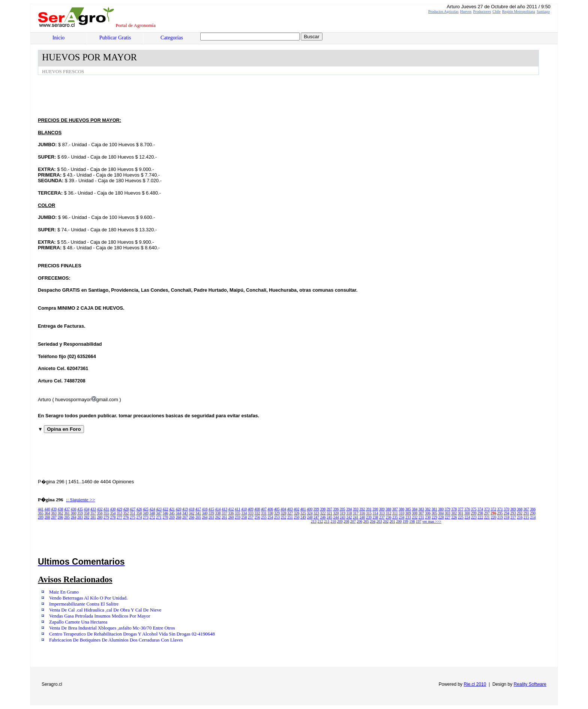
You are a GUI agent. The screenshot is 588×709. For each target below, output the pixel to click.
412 (231, 509)
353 (119, 513)
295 (500, 513)
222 (481, 517)
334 (244, 513)
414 (218, 509)
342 (192, 513)
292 (520, 513)
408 (257, 509)
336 (231, 513)
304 (441, 513)
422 (166, 509)
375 (474, 509)
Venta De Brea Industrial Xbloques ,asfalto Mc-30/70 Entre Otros (112, 628)
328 (284, 513)
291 (526, 513)
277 (119, 517)
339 (211, 513)
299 (474, 513)
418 (192, 509)
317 (356, 513)
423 (159, 509)
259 (238, 517)
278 (113, 517)
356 (100, 513)
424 (152, 509)
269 (172, 517)
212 (320, 521)
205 (366, 521)
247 (316, 517)
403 (290, 509)
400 (310, 509)
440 (47, 509)
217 (513, 517)
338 (218, 513)
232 (415, 517)
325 (303, 513)
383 (421, 509)
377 (461, 509)
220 (494, 517)
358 (87, 513)
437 (67, 509)
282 (87, 517)
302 (454, 513)
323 (316, 513)
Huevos (466, 11)
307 (421, 513)
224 (467, 517)
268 (179, 517)
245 (329, 517)
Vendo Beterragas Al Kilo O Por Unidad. (88, 598)
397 (329, 509)
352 (126, 513)
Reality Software (530, 684)
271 (159, 517)
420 (179, 509)
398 (323, 509)
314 (376, 513)
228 (441, 517)
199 (406, 521)
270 (166, 517)
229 (434, 517)
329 (277, 513)
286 (61, 517)
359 (80, 513)
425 (146, 509)
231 (421, 517)
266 (192, 517)
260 (231, 517)
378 (454, 509)
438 (61, 509)
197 (419, 521)
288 (47, 517)
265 (198, 517)
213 (314, 521)
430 (113, 509)
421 (172, 509)
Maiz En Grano (64, 592)
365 (41, 513)
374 (480, 509)
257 (251, 517)
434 (87, 509)
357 (93, 513)
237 (382, 517)
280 (100, 517)
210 (333, 521)
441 (41, 509)
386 (401, 509)
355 (106, 513)
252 (284, 517)
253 (277, 517)
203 (379, 521)
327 (290, 513)
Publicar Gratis (115, 38)
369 (513, 509)
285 (67, 517)
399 (316, 509)
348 (152, 513)
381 (434, 509)
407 (264, 509)
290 (533, 513)
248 (310, 517)
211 (327, 521)
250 (297, 517)
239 (369, 517)
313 (382, 513)
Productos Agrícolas (443, 11)
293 (513, 513)
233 (408, 517)
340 (205, 513)
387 (395, 509)
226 (454, 517)
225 (461, 517)
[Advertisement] (174, 96)
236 (389, 517)
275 (133, 517)
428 (126, 509)
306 (428, 513)
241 (356, 517)
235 (395, 517)
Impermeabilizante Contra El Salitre (84, 604)
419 (185, 509)
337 (224, 513)
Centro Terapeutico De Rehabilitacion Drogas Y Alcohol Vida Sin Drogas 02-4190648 (132, 634)
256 (257, 517)
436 (74, 509)
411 (238, 509)
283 (80, 517)
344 (179, 513)
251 (290, 517)
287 (54, 517)
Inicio (59, 38)
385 (408, 509)
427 (133, 509)
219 (500, 517)
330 (271, 513)
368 (520, 509)
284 (74, 517)
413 (224, 509)
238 (376, 517)
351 (133, 513)
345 (172, 513)
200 (399, 521)
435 (80, 509)
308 (415, 513)
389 (382, 509)
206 (359, 521)
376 (467, 509)
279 (106, 517)
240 (362, 517)
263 (211, 517)
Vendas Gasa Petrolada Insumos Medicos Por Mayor (100, 616)
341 (198, 513)
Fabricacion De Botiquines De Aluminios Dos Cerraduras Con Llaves (116, 640)
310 (401, 513)
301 (461, 513)
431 (106, 509)
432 (100, 509)
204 (373, 521)
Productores (482, 11)
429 (119, 509)
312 (389, 513)
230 (428, 517)
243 (343, 517)
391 (369, 509)
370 (506, 509)
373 (487, 509)
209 (340, 521)
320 (336, 513)
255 (264, 517)
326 (297, 513)
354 (113, 513)
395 (343, 509)
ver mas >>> (432, 521)
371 (500, 509)
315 (369, 513)
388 (388, 509)
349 (146, 513)
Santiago (543, 11)
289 (41, 517)
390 (375, 509)
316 (362, 513)
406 (270, 509)
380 (441, 509)
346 (166, 513)
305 (434, 513)
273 (146, 517)
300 (467, 513)
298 (480, 513)
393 (356, 509)
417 (198, 509)
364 (47, 513)
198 (412, 521)
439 (54, 509)
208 (346, 521)
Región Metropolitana (519, 11)
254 (271, 517)
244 (336, 517)
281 (93, 517)
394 (349, 509)
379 (448, 509)
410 (244, 509)
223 (474, 517)
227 (448, 517)
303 (448, 513)
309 (408, 513)
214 (533, 517)
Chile (496, 11)
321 (329, 513)
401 (303, 509)
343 (185, 513)
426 (139, 509)
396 (336, 509)
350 (139, 513)
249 (303, 517)
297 (487, 513)
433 (93, 509)
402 (296, 509)
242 (349, 517)
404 (283, 509)
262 (218, 517)
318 (349, 513)
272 (152, 517)
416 (205, 509)
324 (310, 513)
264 (205, 517)
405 (277, 509)
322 (323, 513)
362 (61, 513)
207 (353, 521)
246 (323, 517)
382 (428, 509)
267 (185, 517)
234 (402, 517)
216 (520, 517)
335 (238, 513)
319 (343, 513)
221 (487, 517)
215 (526, 517)
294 (506, 513)
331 (264, 513)
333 (251, 513)
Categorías (172, 38)
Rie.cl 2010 (475, 684)
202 (386, 521)
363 (54, 513)
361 (67, 513)
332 (257, 513)
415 (211, 509)
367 (526, 509)
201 (392, 521)
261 (224, 517)
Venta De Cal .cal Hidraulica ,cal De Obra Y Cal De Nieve (105, 610)
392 (362, 509)
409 (251, 509)
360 (74, 513)
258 (244, 517)
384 (415, 509)
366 (533, 509)
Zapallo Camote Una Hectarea (78, 622)
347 (159, 513)
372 (493, 509)
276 (126, 517)
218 (507, 517)
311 (395, 513)
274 (139, 517)
